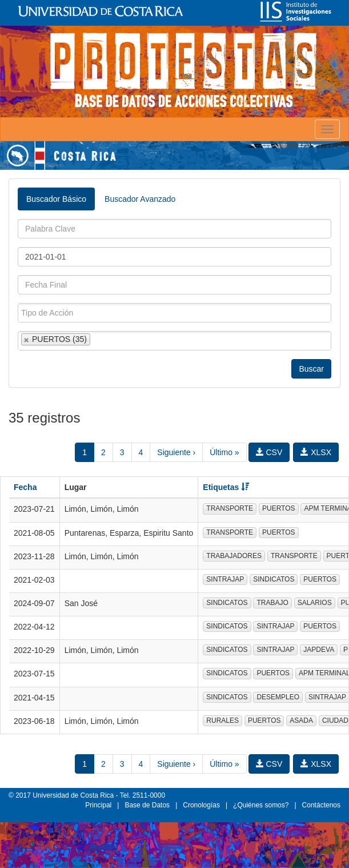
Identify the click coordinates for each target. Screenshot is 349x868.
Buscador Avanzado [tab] (140, 199)
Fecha (25, 487)
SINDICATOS (274, 579)
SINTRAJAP (225, 579)
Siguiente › (176, 452)
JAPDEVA (319, 650)
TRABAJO (272, 603)
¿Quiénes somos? (261, 805)
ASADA (301, 720)
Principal (98, 805)
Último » (224, 452)
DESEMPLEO (278, 697)
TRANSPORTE (230, 508)
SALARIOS (315, 603)
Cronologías (201, 805)
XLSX (316, 452)
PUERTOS (279, 508)
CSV (269, 452)
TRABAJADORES (234, 556)
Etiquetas (226, 487)
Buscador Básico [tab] (56, 199)
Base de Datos (147, 805)
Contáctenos (321, 805)
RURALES (222, 720)
